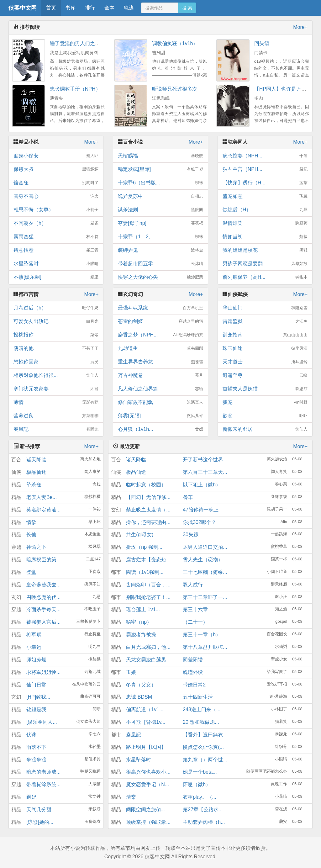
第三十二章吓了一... (205, 597)
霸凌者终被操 (141, 635)
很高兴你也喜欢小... (148, 772)
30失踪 (191, 535)
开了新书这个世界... (205, 460)
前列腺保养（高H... (265, 277)
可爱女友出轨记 (56, 321)
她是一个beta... (200, 772)
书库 (71, 8)
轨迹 (129, 8)
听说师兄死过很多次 (175, 89)
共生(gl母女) (140, 535)
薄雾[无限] (160, 416)
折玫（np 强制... (144, 547)
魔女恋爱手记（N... (147, 784)
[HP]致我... (38, 697)
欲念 (265, 416)
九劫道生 (160, 348)
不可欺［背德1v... (146, 722)
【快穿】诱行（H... (265, 183)
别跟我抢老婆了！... (148, 597)
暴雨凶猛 (56, 237)
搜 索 (187, 8)
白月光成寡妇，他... (148, 647)
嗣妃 (31, 797)
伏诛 (31, 735)
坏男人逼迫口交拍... (205, 547)
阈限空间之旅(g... (145, 810)
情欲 (31, 522)
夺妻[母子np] (160, 223)
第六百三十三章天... (205, 472)
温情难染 (265, 223)
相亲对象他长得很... (56, 375)
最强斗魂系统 (160, 308)
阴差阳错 (193, 660)
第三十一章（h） (202, 635)
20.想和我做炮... (201, 722)
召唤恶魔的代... (43, 597)
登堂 (31, 572)
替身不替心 (56, 196)
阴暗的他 (56, 348)
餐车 (188, 497)
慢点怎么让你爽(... (203, 747)
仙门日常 (36, 685)
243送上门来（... (202, 709)
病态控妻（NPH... (265, 156)
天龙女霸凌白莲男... (148, 660)
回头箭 (262, 43)
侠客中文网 (23, 8)
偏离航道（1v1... (145, 709)
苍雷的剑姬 (160, 321)
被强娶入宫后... (43, 622)
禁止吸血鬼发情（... (148, 510)
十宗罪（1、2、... (160, 237)
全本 (109, 8)
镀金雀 (56, 183)
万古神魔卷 (160, 375)
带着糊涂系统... (43, 784)
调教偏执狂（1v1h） (175, 43)
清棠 (131, 797)
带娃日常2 (194, 685)
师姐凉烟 (36, 660)
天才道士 (265, 362)
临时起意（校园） (146, 485)
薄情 (56, 402)
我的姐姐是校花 (265, 250)
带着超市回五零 (160, 264)
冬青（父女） (141, 685)
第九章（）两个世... (205, 760)
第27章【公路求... (203, 810)
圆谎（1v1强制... (145, 572)
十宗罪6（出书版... (160, 183)
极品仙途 (36, 472)
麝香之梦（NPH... (160, 335)
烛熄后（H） (265, 210)
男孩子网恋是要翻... (265, 264)
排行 (90, 8)
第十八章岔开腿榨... (205, 647)
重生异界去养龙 (160, 362)
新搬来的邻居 (265, 429)
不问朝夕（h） (56, 223)
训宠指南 (265, 335)
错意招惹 (56, 250)
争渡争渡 (36, 760)
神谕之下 (36, 547)
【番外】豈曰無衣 (203, 735)
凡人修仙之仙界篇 (160, 389)
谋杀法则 (160, 210)
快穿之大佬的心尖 (160, 277)
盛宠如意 (265, 196)
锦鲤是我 (36, 709)
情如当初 (265, 237)
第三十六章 (195, 609)
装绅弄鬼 (160, 250)
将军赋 (34, 635)
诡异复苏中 (160, 196)
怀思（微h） (197, 784)
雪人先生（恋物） (203, 560)
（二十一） (195, 622)
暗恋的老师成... (43, 772)
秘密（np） (139, 622)
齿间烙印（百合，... (148, 585)
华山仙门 (265, 308)
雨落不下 (36, 747)
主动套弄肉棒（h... (204, 822)
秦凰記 (56, 429)
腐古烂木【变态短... (148, 560)
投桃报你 (56, 335)
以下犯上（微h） (202, 485)
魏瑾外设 (193, 672)
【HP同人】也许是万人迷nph (287, 89)
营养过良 (56, 416)
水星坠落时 (56, 264)
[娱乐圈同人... (42, 722)
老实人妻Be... (42, 497)
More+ (300, 27)
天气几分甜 (39, 810)
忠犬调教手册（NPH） (75, 89)
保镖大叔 (56, 169)
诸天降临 (36, 460)
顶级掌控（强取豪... (148, 822)
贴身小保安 (56, 156)
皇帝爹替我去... (43, 585)
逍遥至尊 (265, 375)
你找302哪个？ (200, 522)
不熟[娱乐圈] (56, 277)
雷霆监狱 (265, 321)
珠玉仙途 (265, 348)
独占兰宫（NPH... (265, 169)
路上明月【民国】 (146, 747)
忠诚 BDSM (139, 697)
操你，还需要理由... (148, 522)
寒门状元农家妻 (56, 389)
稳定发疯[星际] (160, 169)
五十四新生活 (198, 697)
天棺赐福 (160, 156)
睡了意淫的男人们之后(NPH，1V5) (89, 43)
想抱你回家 (56, 362)
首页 (51, 8)
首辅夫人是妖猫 (265, 389)
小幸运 (34, 647)
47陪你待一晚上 (201, 510)
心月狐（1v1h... (160, 429)
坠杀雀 (34, 485)
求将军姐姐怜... (43, 672)
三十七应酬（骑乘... (205, 572)
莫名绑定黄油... (43, 510)
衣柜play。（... (200, 797)
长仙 (31, 535)
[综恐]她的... (40, 822)
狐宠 (265, 402)
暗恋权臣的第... (43, 560)
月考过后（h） (56, 308)
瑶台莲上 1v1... (143, 609)
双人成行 (193, 585)
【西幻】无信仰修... (148, 497)
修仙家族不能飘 (160, 402)
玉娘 (131, 672)
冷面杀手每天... (43, 609)
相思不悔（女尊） (56, 210)
